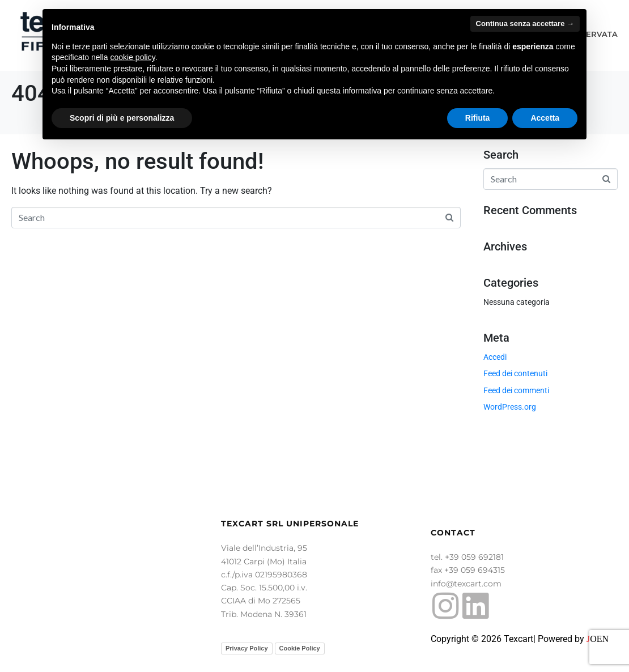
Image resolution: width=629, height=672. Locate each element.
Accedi (495, 357)
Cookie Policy (300, 648)
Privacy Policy (247, 648)
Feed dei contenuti (515, 373)
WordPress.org (510, 407)
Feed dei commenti (516, 390)
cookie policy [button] (133, 57)
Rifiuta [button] (478, 118)
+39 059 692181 (474, 557)
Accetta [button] (545, 118)
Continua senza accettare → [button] (525, 24)
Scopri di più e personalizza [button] (122, 118)
